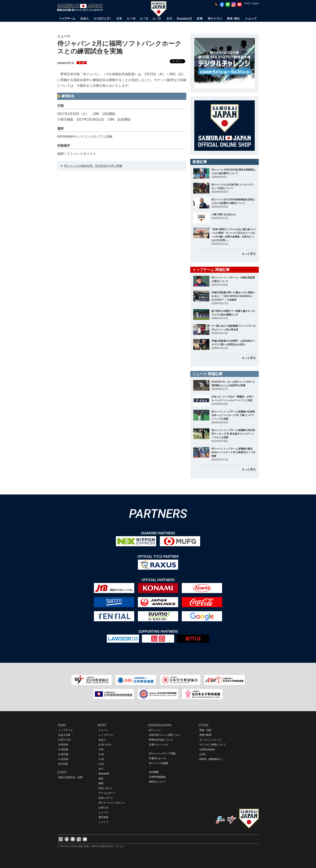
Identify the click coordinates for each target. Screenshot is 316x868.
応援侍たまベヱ (157, 758)
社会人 (102, 740)
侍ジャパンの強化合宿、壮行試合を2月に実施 (93, 166)
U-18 (101, 754)
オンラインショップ (210, 740)
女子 (101, 769)
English (255, 4)
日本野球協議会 (157, 777)
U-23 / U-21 (64, 740)
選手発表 (103, 817)
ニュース (103, 812)
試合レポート (106, 788)
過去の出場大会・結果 (70, 777)
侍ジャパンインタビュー (112, 803)
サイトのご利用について (213, 745)
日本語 (247, 3)
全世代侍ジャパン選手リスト (165, 735)
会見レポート (106, 798)
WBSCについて (157, 782)
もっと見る (249, 254)
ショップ (103, 822)
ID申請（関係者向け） (211, 759)
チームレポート (107, 793)
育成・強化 (205, 730)
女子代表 (63, 764)
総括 (101, 778)
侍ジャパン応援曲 (159, 763)
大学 (101, 749)
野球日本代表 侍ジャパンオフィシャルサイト (81, 7)
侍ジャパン (155, 730)
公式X (203, 754)
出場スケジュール (159, 745)
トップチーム (65, 730)
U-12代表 (63, 759)
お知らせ (103, 808)
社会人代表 (64, 735)
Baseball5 (104, 774)
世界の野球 (205, 735)
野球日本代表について (161, 740)
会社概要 (154, 772)
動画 (101, 783)
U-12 (101, 764)
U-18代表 (63, 749)
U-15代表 (63, 754)
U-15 (101, 759)
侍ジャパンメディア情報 (162, 754)
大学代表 (63, 745)
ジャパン (103, 730)
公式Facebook (207, 749)
